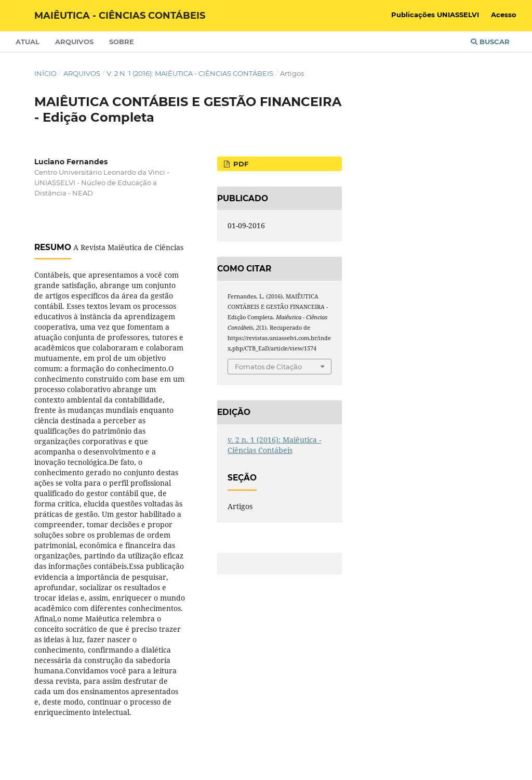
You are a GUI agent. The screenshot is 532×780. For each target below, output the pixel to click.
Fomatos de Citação (268, 367)
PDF (240, 164)
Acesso (504, 15)
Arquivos (74, 42)
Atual (28, 42)
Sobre (122, 42)
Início (45, 73)
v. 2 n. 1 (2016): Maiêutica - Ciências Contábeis (190, 73)
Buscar (490, 42)
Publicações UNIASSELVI (435, 15)
